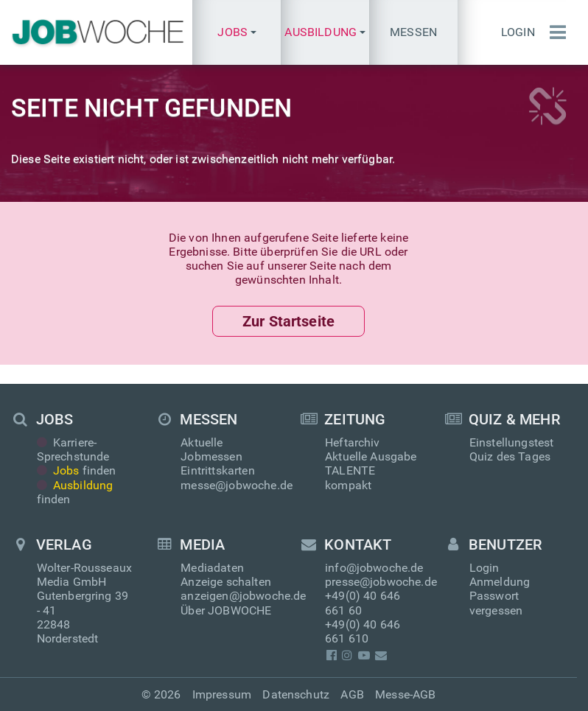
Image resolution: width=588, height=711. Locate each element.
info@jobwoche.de (374, 568)
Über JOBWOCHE (226, 610)
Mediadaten (212, 568)
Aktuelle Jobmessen (211, 449)
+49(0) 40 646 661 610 (363, 631)
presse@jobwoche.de (381, 582)
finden (77, 470)
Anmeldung (500, 582)
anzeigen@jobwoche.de (243, 596)
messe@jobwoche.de (237, 485)
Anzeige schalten (226, 582)
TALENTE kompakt (350, 477)
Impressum (222, 694)
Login (518, 32)
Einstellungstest (512, 442)
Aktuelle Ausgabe (371, 456)
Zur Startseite (288, 321)
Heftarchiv (353, 442)
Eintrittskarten (217, 470)
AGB (352, 694)
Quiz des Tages (510, 456)
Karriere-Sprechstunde (73, 449)
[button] (237, 32)
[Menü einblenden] (554, 32)
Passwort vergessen (496, 603)
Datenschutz (296, 694)
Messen (413, 32)
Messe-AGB (405, 694)
